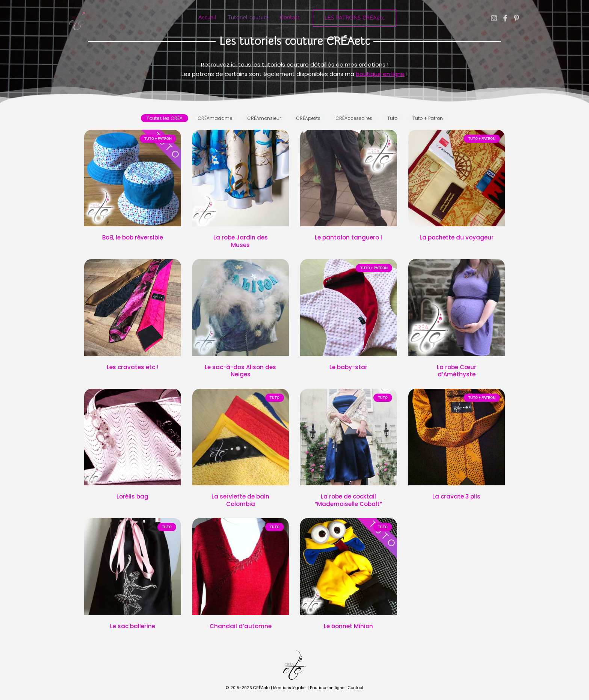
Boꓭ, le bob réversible (133, 237)
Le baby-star (348, 367)
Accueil (207, 17)
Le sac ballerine (133, 626)
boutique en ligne (380, 74)
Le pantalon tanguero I (348, 237)
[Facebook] (505, 18)
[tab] (165, 118)
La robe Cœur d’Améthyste (457, 371)
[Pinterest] (517, 18)
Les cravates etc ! (133, 367)
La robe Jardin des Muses (241, 241)
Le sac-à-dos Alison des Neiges (240, 371)
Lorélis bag (132, 496)
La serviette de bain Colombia (240, 500)
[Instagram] (494, 18)
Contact (290, 17)
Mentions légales (290, 688)
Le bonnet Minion (348, 626)
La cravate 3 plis (456, 496)
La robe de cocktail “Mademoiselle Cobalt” (348, 500)
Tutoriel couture (248, 17)
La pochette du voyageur (457, 237)
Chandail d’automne (241, 626)
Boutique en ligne (327, 688)
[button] (355, 18)
